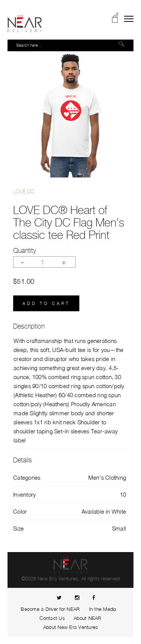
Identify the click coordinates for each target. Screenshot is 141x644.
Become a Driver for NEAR (50, 609)
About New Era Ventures (71, 627)
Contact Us (52, 618)
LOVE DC (24, 191)
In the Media (103, 609)
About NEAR (88, 618)
